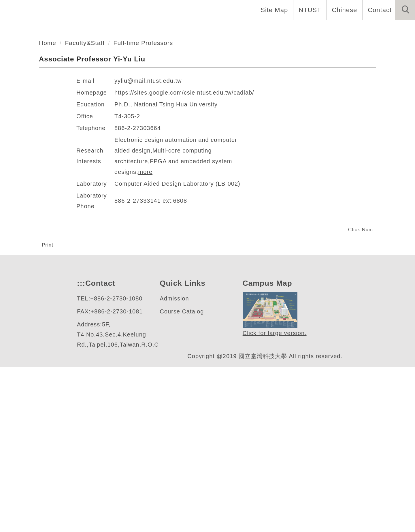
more (216, 317)
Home (92, 29)
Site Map (273, 10)
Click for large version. (275, 498)
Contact (379, 10)
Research (287, 29)
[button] (405, 10)
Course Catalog (182, 476)
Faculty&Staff (87, 199)
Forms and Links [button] (383, 29)
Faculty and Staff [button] (192, 29)
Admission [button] (329, 29)
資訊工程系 (44, 123)
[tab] (210, 156)
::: (80, 448)
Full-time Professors (149, 199)
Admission (175, 464)
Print (48, 390)
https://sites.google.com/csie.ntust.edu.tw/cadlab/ (191, 249)
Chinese (343, 10)
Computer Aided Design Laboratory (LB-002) (180, 329)
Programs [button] (245, 29)
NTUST (308, 10)
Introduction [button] (133, 29)
